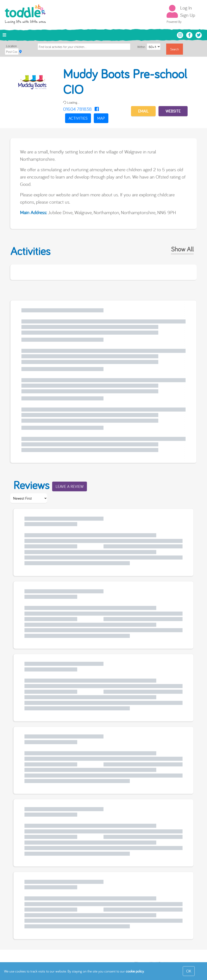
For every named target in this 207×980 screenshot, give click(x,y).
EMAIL (143, 111)
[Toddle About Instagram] (181, 35)
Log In (186, 8)
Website (173, 111)
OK (189, 971)
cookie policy (135, 971)
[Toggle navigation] (4, 35)
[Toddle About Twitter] (199, 35)
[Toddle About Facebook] (190, 35)
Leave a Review (70, 486)
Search (175, 49)
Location (11, 46)
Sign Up (188, 15)
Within (142, 47)
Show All (182, 249)
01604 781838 (77, 109)
